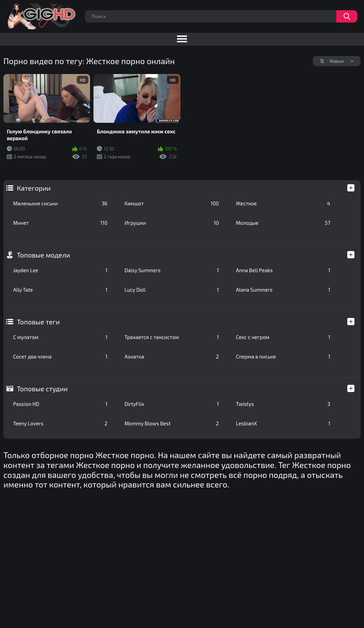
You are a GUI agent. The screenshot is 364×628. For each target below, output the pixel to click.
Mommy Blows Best (172, 423)
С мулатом (60, 337)
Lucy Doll (172, 290)
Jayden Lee (60, 270)
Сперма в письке (283, 356)
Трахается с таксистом (172, 337)
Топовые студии (42, 389)
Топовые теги (38, 322)
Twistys (283, 404)
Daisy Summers (172, 270)
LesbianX (283, 423)
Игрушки (172, 223)
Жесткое (283, 203)
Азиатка (172, 356)
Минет (60, 223)
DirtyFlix (172, 404)
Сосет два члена (60, 356)
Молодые (283, 223)
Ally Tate (60, 290)
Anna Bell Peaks (283, 270)
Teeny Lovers (60, 423)
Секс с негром (283, 337)
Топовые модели (43, 255)
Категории (34, 188)
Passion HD (60, 404)
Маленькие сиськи (60, 203)
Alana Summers (283, 290)
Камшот (172, 203)
